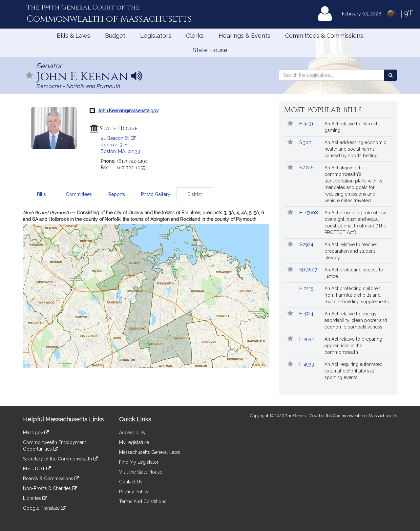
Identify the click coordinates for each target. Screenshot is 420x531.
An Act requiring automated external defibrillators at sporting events (354, 371)
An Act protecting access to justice (354, 273)
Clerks (195, 36)
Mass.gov (36, 433)
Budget (115, 36)
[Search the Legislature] (391, 75)
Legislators (156, 36)
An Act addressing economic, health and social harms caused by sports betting (356, 149)
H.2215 (307, 288)
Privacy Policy (134, 492)
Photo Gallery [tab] (156, 194)
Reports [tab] (117, 194)
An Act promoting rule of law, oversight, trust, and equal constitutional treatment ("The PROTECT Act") (356, 223)
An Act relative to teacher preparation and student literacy (351, 251)
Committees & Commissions (324, 36)
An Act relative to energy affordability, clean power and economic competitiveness (356, 320)
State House (210, 50)
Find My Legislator (139, 462)
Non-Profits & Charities (50, 488)
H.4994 (307, 339)
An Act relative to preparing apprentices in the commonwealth (353, 346)
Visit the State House (141, 472)
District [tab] (195, 194)
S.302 (306, 142)
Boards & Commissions (51, 478)
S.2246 (307, 168)
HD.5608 (309, 213)
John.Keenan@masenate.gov (128, 111)
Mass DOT (37, 469)
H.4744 (307, 314)
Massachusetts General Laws (150, 452)
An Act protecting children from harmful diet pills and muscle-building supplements (357, 295)
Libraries (35, 498)
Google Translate (44, 508)
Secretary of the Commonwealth (60, 459)
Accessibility (132, 433)
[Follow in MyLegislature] (30, 76)
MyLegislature (134, 442)
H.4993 (307, 364)
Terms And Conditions (143, 501)
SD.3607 (309, 270)
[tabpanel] (146, 289)
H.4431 (307, 124)
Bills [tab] (42, 194)
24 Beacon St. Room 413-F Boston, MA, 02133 (120, 145)
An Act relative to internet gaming (351, 127)
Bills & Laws (73, 36)
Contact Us (131, 482)
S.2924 (307, 244)
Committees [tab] (79, 194)
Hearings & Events (244, 36)
